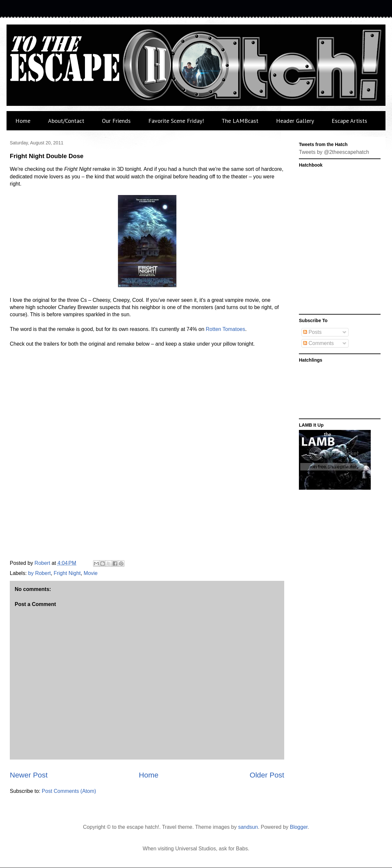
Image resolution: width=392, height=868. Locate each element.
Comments (318, 343)
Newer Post (29, 775)
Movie (91, 573)
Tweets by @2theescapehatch (334, 152)
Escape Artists (349, 121)
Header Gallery (295, 121)
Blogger (299, 827)
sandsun (248, 827)
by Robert (39, 573)
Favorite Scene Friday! (176, 121)
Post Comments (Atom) (69, 791)
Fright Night (67, 573)
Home (23, 121)
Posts (312, 332)
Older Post (267, 775)
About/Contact (66, 121)
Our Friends (116, 121)
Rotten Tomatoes (226, 329)
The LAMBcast (240, 121)
